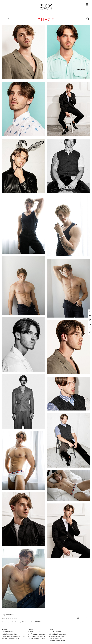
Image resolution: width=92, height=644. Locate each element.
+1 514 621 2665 (8, 632)
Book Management (46, 7)
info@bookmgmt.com (11, 634)
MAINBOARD (37, 622)
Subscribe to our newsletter (9, 618)
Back (6, 19)
